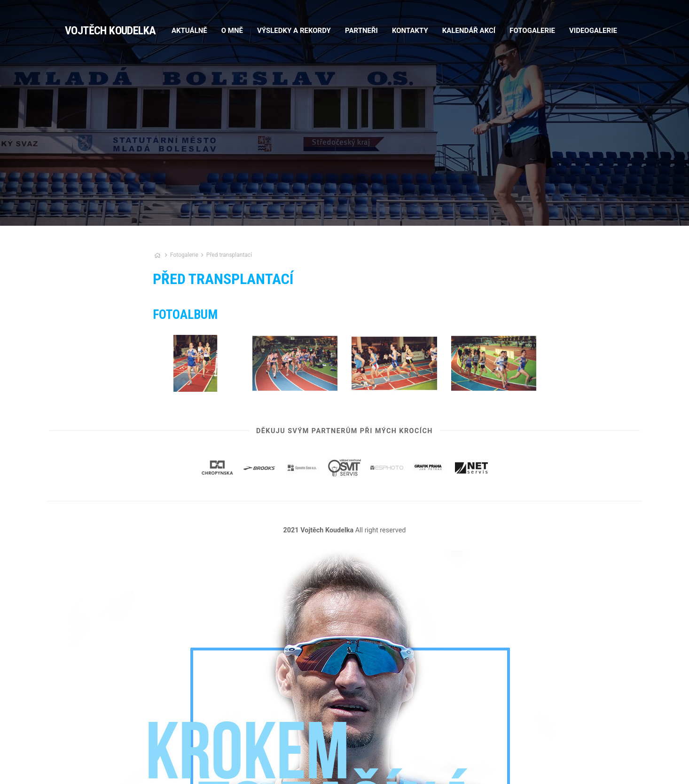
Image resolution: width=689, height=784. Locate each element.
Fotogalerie (185, 255)
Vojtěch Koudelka (110, 31)
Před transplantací (229, 255)
